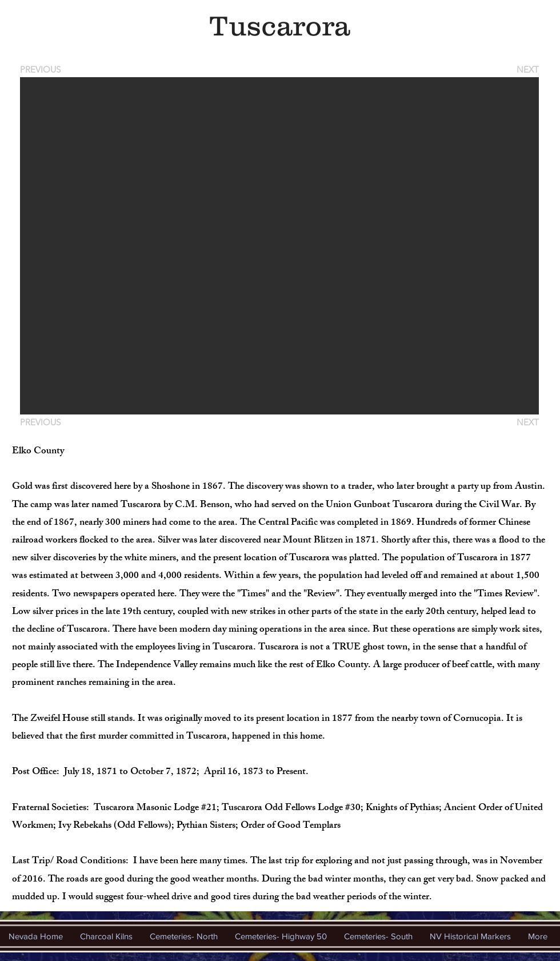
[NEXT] (527, 69)
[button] (279, 246)
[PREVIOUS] (42, 69)
